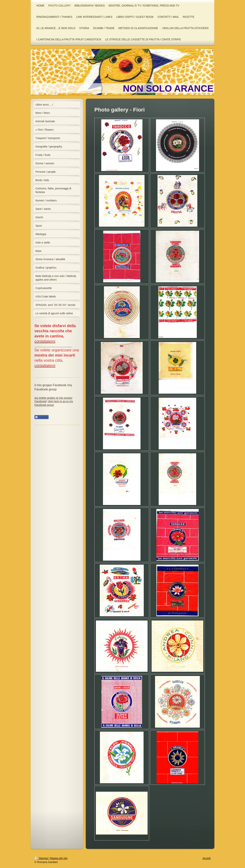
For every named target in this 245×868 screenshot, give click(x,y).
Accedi (207, 858)
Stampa (42, 858)
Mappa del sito (59, 858)
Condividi (42, 417)
